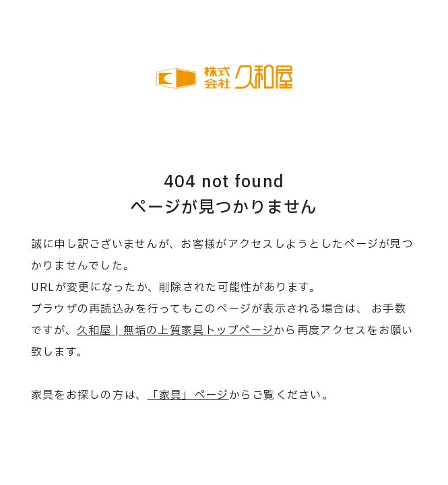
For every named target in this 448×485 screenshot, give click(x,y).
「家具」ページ (188, 395)
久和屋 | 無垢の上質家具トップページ (175, 331)
